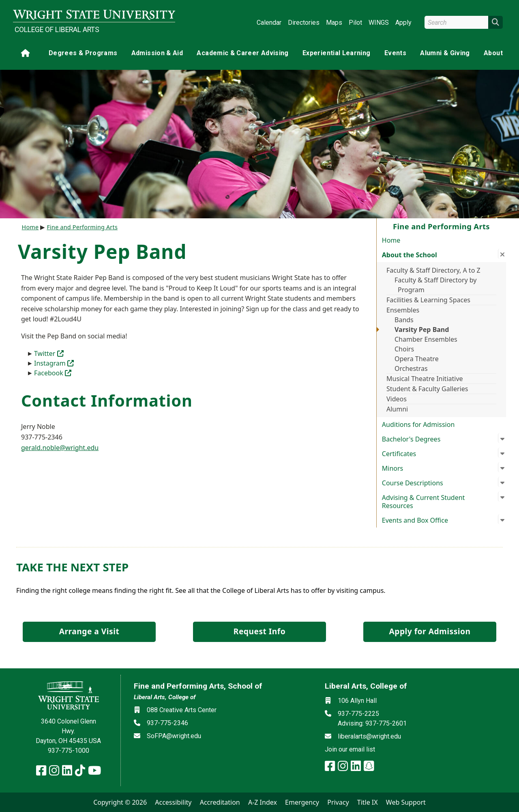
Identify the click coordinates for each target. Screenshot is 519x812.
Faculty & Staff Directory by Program (436, 285)
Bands (404, 320)
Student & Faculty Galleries (427, 389)
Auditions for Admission (418, 424)
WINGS (379, 23)
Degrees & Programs (83, 53)
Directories (304, 23)
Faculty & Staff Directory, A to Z (433, 270)
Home (391, 240)
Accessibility (173, 802)
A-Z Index (263, 802)
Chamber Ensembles (426, 339)
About (493, 53)
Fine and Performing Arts (82, 227)
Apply (403, 23)
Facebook (53, 373)
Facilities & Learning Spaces (428, 300)
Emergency (302, 802)
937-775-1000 (69, 751)
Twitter (49, 353)
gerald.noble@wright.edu (60, 448)
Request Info (259, 631)
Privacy (338, 802)
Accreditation (220, 802)
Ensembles (403, 310)
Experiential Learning (336, 53)
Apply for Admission (430, 631)
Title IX (368, 802)
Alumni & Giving (445, 53)
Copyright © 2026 (120, 802)
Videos (397, 399)
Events (395, 53)
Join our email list (350, 749)
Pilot (355, 23)
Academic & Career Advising (242, 53)
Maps (334, 23)
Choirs (404, 349)
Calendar (269, 23)
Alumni (397, 409)
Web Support (406, 802)
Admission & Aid (157, 53)
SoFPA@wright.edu (174, 736)
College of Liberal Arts (57, 30)
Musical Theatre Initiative (425, 379)
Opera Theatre (417, 359)
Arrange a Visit (89, 631)
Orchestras (411, 368)
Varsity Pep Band (422, 330)
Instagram (54, 363)
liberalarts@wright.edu (369, 736)
